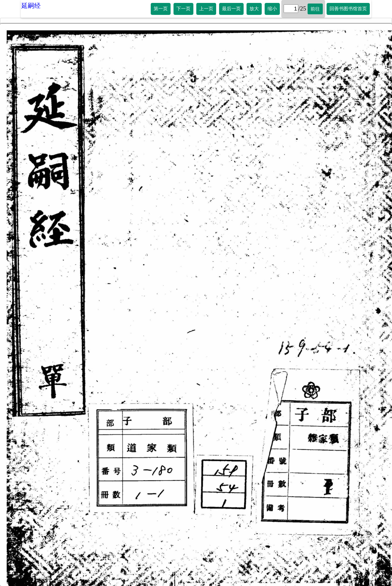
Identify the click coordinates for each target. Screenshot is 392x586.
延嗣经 (31, 6)
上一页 (206, 9)
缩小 (272, 9)
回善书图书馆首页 (348, 9)
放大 (254, 9)
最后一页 (231, 9)
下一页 (183, 9)
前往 (315, 9)
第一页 (161, 9)
